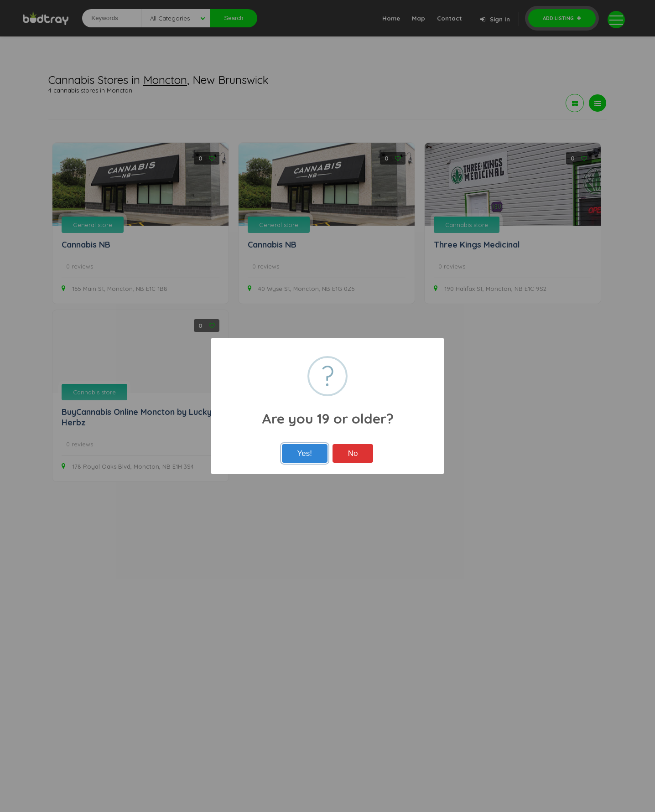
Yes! (305, 453)
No (353, 453)
